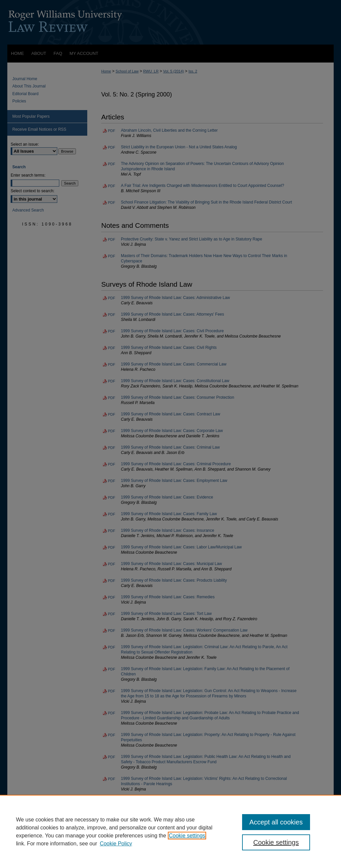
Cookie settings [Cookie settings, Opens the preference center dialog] (276, 842)
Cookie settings (187, 836)
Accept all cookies (276, 822)
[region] (170, 831)
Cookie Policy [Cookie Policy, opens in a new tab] (116, 844)
